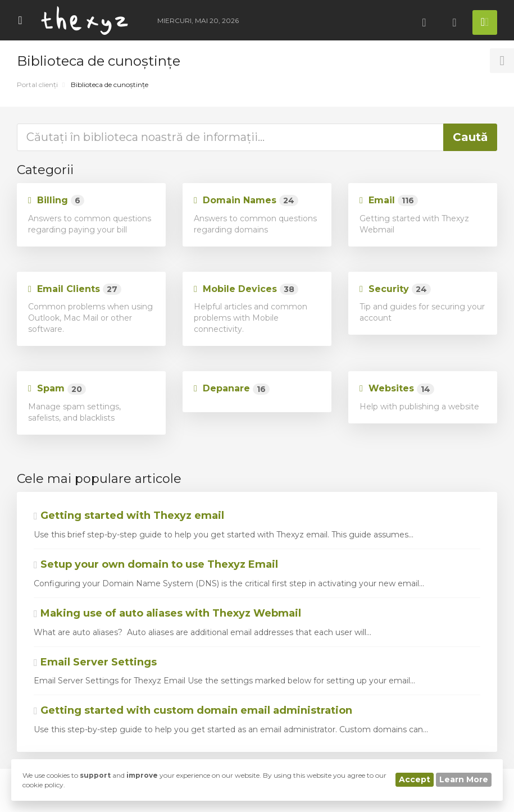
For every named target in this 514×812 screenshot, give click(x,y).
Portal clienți (37, 85)
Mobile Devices (246, 289)
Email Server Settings (95, 662)
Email (389, 201)
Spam (57, 389)
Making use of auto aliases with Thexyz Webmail (167, 613)
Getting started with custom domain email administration (193, 710)
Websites (397, 389)
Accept (415, 779)
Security (395, 289)
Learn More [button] (464, 779)
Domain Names (246, 201)
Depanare (232, 389)
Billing (56, 201)
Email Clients (75, 289)
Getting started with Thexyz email (129, 516)
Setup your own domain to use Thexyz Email (156, 564)
